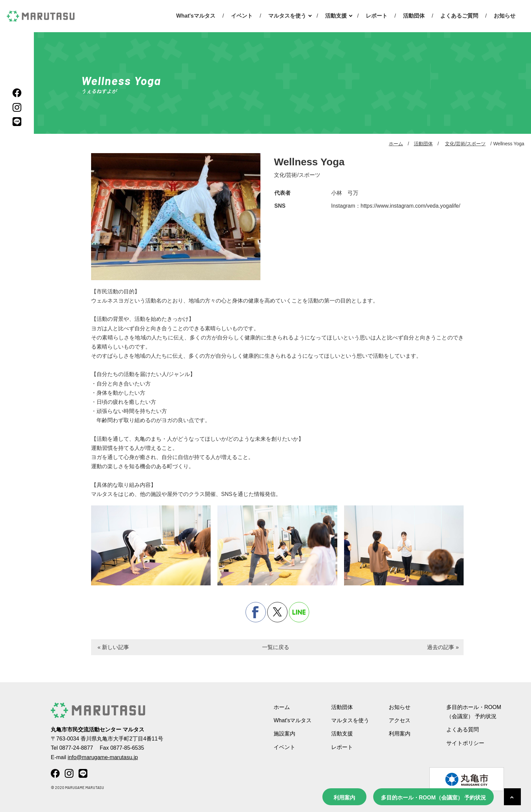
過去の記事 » (443, 647)
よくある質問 (463, 730)
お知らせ (505, 16)
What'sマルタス (196, 16)
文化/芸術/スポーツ (465, 144)
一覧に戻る (276, 647)
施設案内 (284, 734)
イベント (242, 16)
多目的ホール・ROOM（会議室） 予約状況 (433, 798)
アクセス (400, 720)
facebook (256, 612)
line (299, 612)
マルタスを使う (287, 16)
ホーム (396, 144)
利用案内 (344, 798)
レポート (377, 16)
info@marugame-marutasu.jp (103, 757)
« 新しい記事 (113, 647)
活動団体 (414, 16)
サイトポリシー (465, 743)
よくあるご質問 (459, 16)
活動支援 (336, 16)
